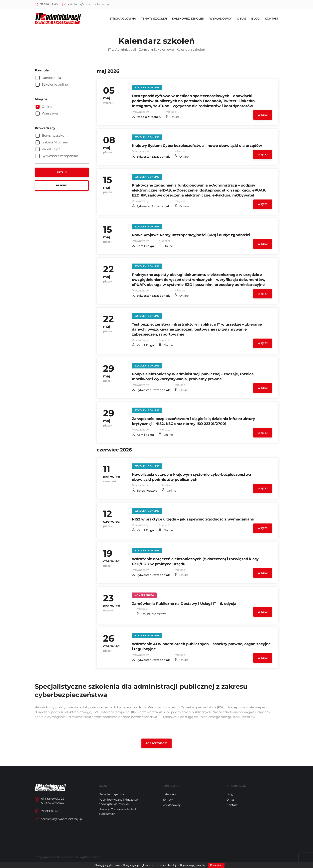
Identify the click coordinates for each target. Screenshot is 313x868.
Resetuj (62, 185)
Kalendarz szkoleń (188, 19)
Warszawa (159, 614)
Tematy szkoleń (154, 19)
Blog (255, 19)
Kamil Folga (145, 246)
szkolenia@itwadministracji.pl (89, 4)
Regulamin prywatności (193, 865)
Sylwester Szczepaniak (153, 157)
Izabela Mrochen (149, 117)
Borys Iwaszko (147, 491)
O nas (241, 19)
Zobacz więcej (156, 743)
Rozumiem (216, 865)
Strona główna (123, 19)
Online (175, 117)
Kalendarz (169, 794)
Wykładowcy (221, 19)
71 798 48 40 (49, 4)
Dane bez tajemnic (112, 794)
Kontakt (272, 19)
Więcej (263, 115)
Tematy (168, 800)
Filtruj (62, 172)
